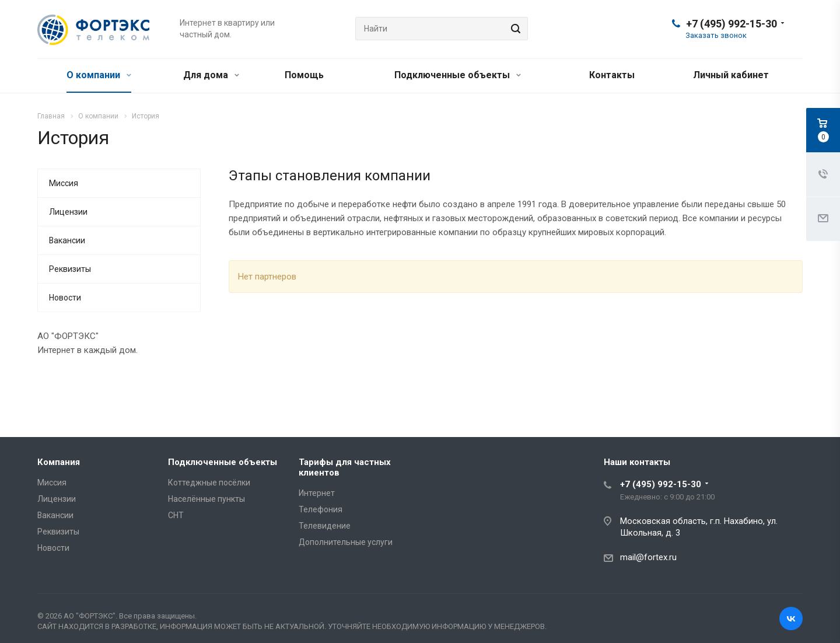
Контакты (612, 75)
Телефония (321, 509)
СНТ (176, 515)
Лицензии (68, 212)
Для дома (211, 75)
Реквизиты (70, 269)
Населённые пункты (206, 499)
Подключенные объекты (458, 75)
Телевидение (325, 526)
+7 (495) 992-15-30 (731, 24)
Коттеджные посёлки (209, 483)
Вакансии (67, 240)
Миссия (64, 183)
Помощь (304, 75)
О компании (99, 75)
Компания (59, 462)
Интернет (317, 493)
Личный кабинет (731, 75)
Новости (65, 298)
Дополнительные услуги (346, 542)
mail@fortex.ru (648, 557)
